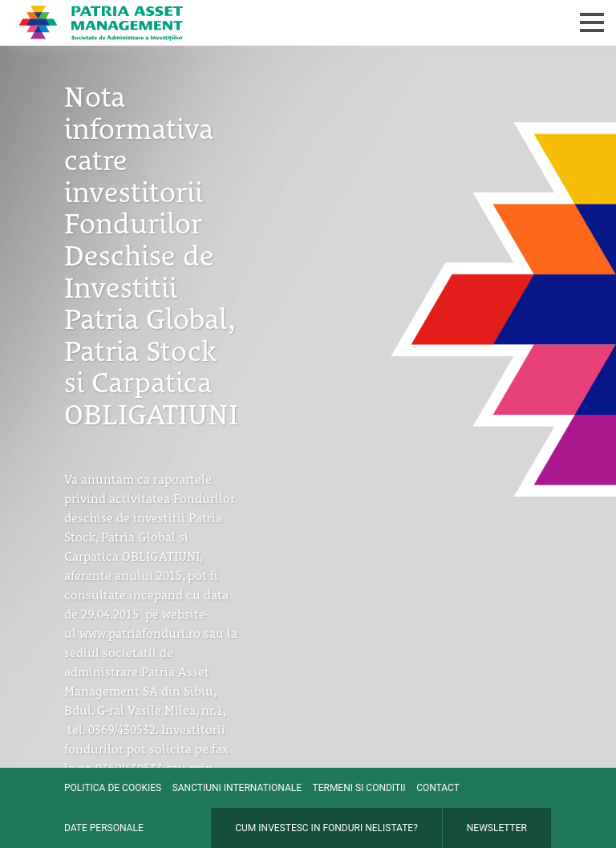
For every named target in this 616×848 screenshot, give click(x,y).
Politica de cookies (113, 788)
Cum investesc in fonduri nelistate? (326, 828)
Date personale (104, 828)
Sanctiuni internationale (237, 788)
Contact (438, 788)
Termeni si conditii (359, 788)
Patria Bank (241, 22)
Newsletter (497, 828)
